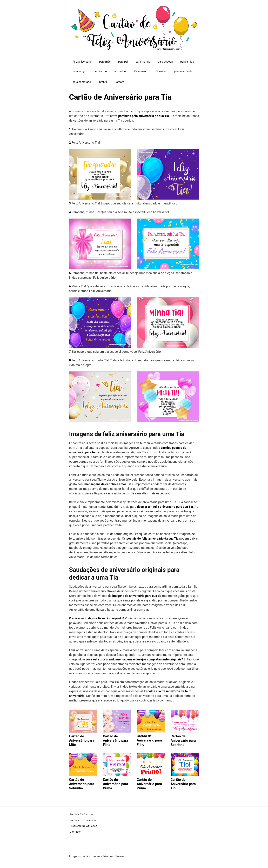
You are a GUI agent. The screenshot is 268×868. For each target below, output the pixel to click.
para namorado (82, 82)
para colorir (120, 71)
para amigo (187, 62)
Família (98, 71)
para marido (143, 62)
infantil (103, 82)
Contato (119, 82)
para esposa (165, 62)
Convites (161, 71)
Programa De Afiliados (83, 826)
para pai (123, 62)
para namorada (183, 71)
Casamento (141, 71)
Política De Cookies (82, 814)
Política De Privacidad (83, 820)
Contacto (75, 832)
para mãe (105, 62)
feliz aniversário (82, 62)
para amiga (79, 71)
